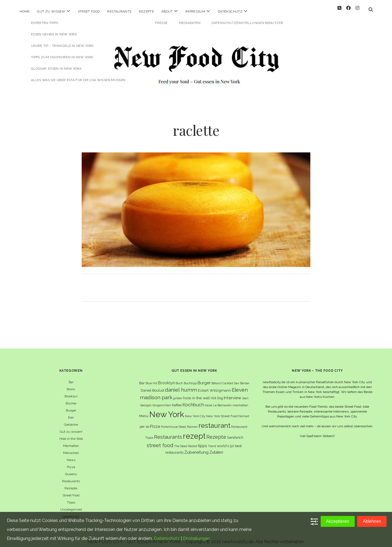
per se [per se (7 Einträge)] (144, 422)
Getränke (71, 420)
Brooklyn (71, 392)
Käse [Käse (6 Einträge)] (208, 401)
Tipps (71, 498)
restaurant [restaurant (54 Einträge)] (214, 421)
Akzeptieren (338, 521)
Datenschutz (230, 11)
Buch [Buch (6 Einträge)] (179, 379)
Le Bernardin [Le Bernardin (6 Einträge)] (222, 401)
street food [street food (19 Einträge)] (160, 441)
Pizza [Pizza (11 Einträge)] (155, 422)
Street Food (89, 11)
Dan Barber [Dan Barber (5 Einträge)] (242, 379)
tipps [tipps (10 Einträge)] (203, 441)
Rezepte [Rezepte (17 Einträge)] (216, 432)
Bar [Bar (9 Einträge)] (142, 378)
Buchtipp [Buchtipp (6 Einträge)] (190, 379)
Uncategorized (71, 505)
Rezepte (146, 11)
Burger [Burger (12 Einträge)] (204, 378)
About (167, 11)
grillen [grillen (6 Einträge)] (178, 394)
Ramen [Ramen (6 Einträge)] (192, 422)
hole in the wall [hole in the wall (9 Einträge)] (197, 393)
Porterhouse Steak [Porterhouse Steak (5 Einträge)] (174, 422)
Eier (71, 413)
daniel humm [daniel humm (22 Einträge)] (181, 385)
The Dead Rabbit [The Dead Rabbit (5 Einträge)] (186, 442)
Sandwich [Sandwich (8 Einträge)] (235, 433)
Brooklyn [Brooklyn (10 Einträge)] (166, 378)
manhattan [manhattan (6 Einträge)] (240, 401)
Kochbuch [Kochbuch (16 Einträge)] (193, 400)
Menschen (71, 448)
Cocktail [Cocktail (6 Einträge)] (227, 379)
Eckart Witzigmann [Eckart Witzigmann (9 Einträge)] (214, 386)
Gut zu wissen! (51, 11)
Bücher (71, 399)
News (71, 455)
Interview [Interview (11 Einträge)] (232, 393)
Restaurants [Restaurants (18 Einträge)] (168, 432)
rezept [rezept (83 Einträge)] (194, 431)
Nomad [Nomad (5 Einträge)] (244, 411)
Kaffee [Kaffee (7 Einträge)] (177, 400)
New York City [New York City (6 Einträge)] (195, 411)
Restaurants (119, 11)
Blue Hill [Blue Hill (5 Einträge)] (151, 379)
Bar (71, 377)
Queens (71, 469)
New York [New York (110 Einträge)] (167, 410)
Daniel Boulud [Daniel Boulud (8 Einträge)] (152, 386)
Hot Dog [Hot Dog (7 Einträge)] (217, 393)
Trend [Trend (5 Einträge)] (212, 442)
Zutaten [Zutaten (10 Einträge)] (216, 448)
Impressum (195, 11)
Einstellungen (196, 538)
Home (24, 11)
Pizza (71, 462)
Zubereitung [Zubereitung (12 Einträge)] (196, 448)
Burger (71, 406)
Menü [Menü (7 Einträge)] (144, 411)
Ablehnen (372, 521)
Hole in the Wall (71, 434)
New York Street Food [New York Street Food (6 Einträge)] (222, 411)
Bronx (71, 385)
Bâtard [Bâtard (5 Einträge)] (216, 379)
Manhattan (71, 441)
